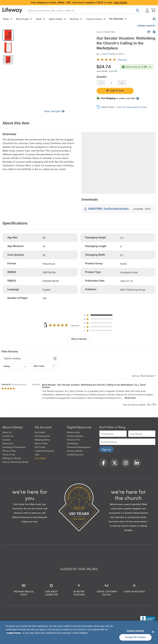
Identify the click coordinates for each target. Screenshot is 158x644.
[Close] (153, 632)
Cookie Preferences (44, 451)
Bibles (8, 19)
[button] (99, 316)
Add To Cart (115, 91)
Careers (6, 440)
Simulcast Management (79, 447)
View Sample (54, 111)
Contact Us (8, 436)
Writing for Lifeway (12, 458)
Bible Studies (24, 19)
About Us (7, 432)
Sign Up (106, 449)
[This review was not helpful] (154, 405)
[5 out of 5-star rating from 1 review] (112, 60)
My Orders (40, 432)
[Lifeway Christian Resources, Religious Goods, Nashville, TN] (148, 619)
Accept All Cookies (135, 637)
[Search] (137, 10)
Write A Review (79, 339)
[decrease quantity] (101, 83)
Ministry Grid (73, 432)
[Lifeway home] (12, 10)
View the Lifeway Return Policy (132, 107)
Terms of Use (9, 454)
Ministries (76, 19)
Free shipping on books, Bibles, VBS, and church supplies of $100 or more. (79, 3)
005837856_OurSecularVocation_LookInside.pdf (108, 209)
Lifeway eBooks (75, 451)
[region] (79, 632)
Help (37, 454)
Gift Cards (40, 447)
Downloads (73, 443)
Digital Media (57, 19)
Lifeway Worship (75, 436)
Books (41, 19)
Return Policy (41, 443)
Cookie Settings (135, 631)
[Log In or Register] (147, 10)
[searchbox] (27, 359)
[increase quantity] (122, 83)
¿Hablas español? (146, 26)
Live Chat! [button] (40, 458)
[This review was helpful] (148, 405)
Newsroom (8, 443)
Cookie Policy (14, 633)
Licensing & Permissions (14, 447)
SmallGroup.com (75, 454)
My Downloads (42, 436)
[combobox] (83, 10)
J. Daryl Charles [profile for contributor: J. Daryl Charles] (108, 54)
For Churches (118, 19)
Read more (130, 398)
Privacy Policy (9, 451)
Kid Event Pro (74, 440)
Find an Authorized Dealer (16, 462)
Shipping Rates (42, 440)
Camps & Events (96, 19)
